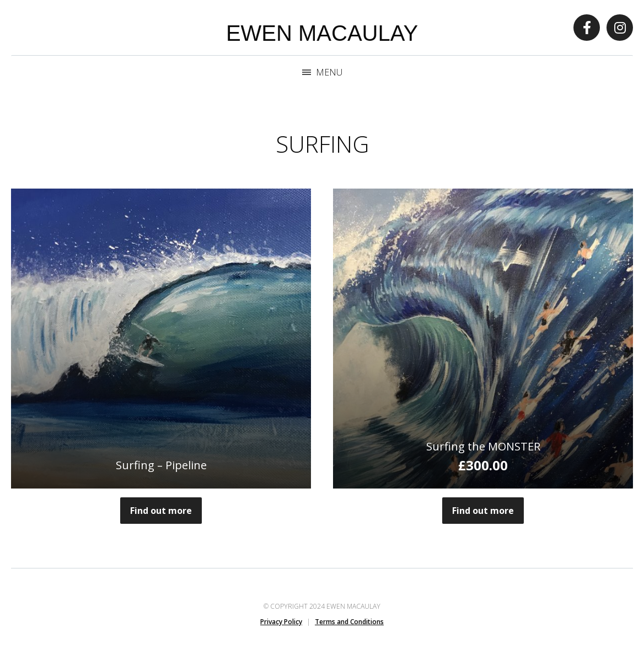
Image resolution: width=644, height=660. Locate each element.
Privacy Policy (281, 622)
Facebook (587, 28)
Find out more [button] (483, 511)
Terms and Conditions (349, 622)
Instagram (620, 28)
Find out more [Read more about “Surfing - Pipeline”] (161, 511)
